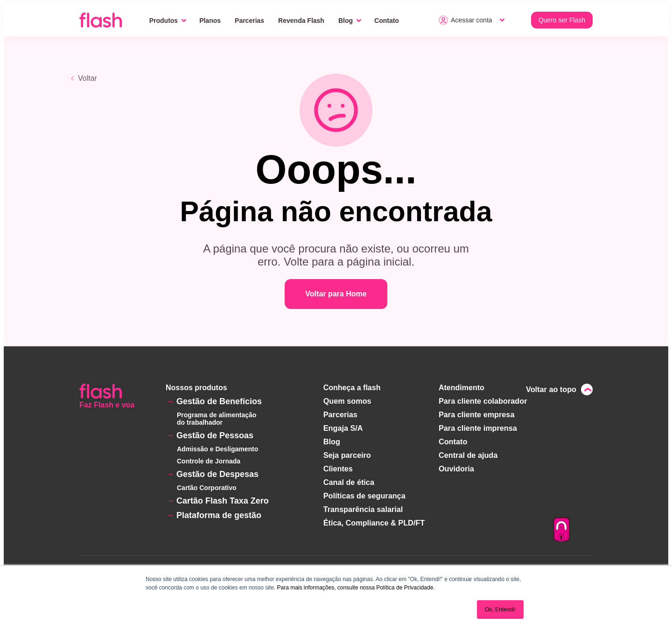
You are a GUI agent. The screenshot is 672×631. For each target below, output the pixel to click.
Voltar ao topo (552, 389)
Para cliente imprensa (478, 427)
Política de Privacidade (405, 588)
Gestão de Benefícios (219, 401)
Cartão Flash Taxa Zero (223, 501)
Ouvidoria (457, 466)
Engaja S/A (344, 427)
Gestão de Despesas (217, 474)
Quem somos (348, 401)
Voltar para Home (336, 294)
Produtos (164, 21)
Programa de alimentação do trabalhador (217, 419)
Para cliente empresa (476, 414)
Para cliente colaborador (483, 401)
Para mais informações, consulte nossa (325, 588)
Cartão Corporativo (207, 488)
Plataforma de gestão (219, 515)
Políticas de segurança (365, 492)
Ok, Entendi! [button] (500, 610)
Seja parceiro (348, 453)
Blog (346, 21)
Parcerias (249, 21)
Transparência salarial (364, 505)
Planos (210, 21)
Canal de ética (350, 479)
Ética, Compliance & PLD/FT (374, 518)
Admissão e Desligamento (217, 449)
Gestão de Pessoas (215, 435)
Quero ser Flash (562, 20)
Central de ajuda (468, 453)
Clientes (339, 466)
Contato (387, 21)
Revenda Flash (301, 21)
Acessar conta (465, 20)
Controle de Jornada (209, 461)
